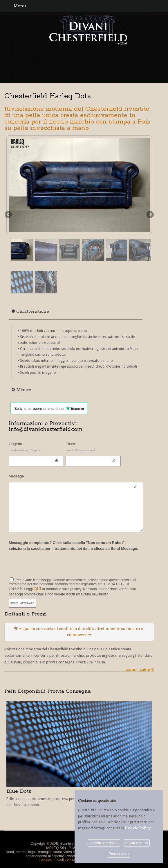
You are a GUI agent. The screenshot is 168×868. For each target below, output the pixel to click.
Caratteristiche (30, 311)
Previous (9, 215)
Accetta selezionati (104, 843)
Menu (20, 6)
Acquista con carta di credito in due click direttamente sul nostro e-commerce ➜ (79, 632)
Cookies (45, 860)
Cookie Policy (138, 828)
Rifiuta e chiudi (137, 843)
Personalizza (119, 854)
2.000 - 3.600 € (140, 670)
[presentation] (53, 563)
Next (150, 215)
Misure (21, 390)
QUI (37, 589)
